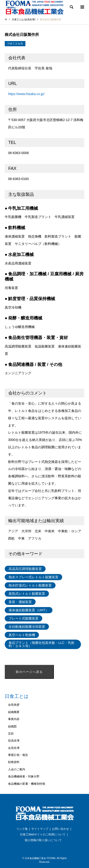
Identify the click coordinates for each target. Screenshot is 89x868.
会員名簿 (14, 748)
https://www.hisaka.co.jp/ (26, 94)
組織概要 (14, 712)
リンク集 (22, 829)
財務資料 (14, 762)
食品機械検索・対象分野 (24, 776)
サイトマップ (40, 829)
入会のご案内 (17, 769)
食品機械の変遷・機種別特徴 (27, 784)
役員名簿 (14, 741)
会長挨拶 (14, 705)
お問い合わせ (61, 829)
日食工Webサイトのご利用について (43, 834)
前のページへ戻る (29, 672)
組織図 (12, 726)
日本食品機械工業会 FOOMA (40, 858)
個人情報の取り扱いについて (43, 840)
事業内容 (14, 719)
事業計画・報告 (18, 755)
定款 (11, 734)
